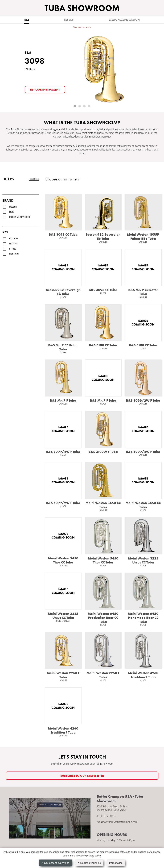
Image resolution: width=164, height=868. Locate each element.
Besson (69, 20)
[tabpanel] (82, 72)
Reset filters (34, 179)
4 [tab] (89, 107)
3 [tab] (85, 107)
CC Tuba (14, 239)
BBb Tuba (14, 254)
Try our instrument (45, 90)
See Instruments (82, 27)
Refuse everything (89, 863)
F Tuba (13, 249)
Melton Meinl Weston (124, 20)
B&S (27, 20)
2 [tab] (80, 107)
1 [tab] (75, 107)
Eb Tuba (13, 244)
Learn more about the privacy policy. (82, 856)
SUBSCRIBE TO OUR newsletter (82, 776)
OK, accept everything (55, 863)
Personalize (116, 863)
